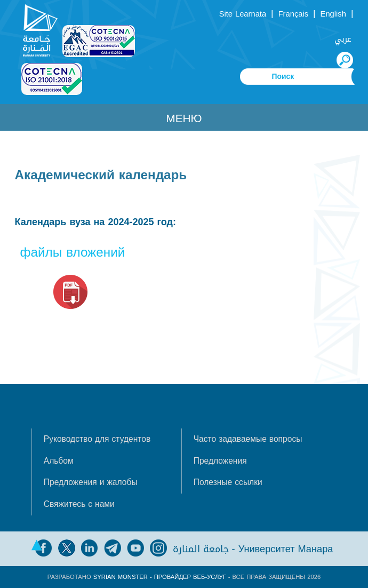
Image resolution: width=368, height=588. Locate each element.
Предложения (220, 461)
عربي (343, 39)
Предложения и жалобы (91, 482)
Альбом (59, 461)
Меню (184, 118)
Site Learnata (243, 14)
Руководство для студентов (97, 439)
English (333, 14)
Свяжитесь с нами (79, 504)
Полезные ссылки (228, 482)
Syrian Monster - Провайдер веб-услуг (160, 577)
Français (293, 14)
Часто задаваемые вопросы (248, 439)
